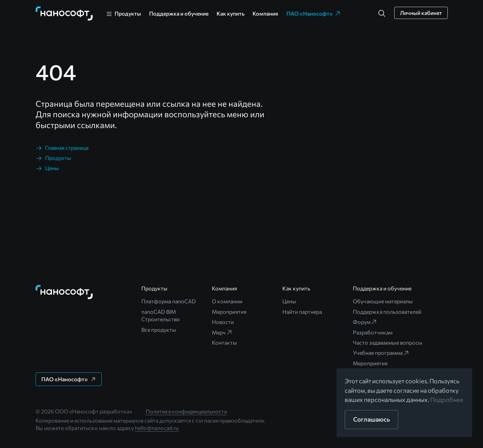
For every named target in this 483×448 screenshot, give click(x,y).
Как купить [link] (230, 13)
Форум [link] (365, 322)
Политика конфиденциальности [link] (186, 411)
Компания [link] (265, 13)
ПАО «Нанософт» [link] (314, 14)
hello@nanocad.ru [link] (157, 428)
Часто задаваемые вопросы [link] (388, 342)
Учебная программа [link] (381, 353)
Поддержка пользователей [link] (387, 312)
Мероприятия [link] (229, 312)
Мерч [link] (222, 332)
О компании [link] (227, 301)
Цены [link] (289, 301)
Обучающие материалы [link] (383, 301)
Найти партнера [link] (302, 312)
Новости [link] (223, 322)
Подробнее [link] (447, 400)
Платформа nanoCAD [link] (169, 301)
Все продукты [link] (159, 330)
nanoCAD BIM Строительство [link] (161, 315)
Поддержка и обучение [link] (179, 13)
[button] (382, 14)
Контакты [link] (224, 342)
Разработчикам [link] (373, 332)
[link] (64, 14)
